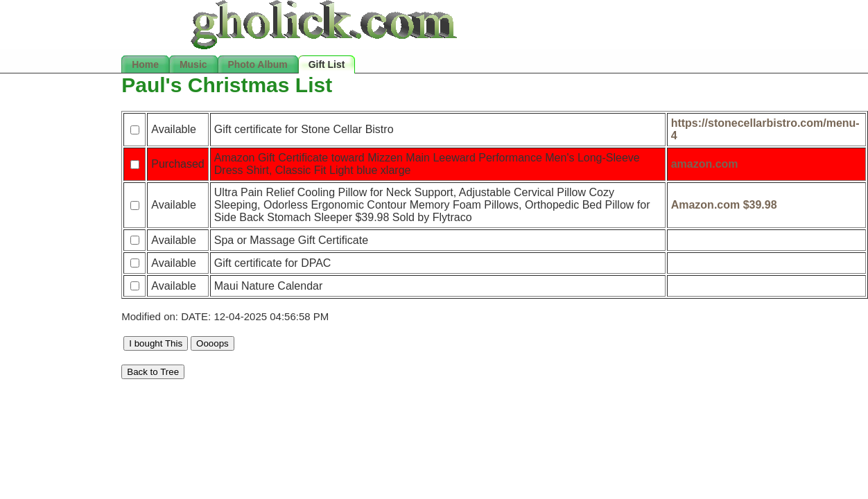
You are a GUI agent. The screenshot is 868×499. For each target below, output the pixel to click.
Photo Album (258, 64)
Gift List (327, 64)
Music (193, 64)
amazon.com (705, 164)
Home (145, 64)
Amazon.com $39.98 (724, 205)
